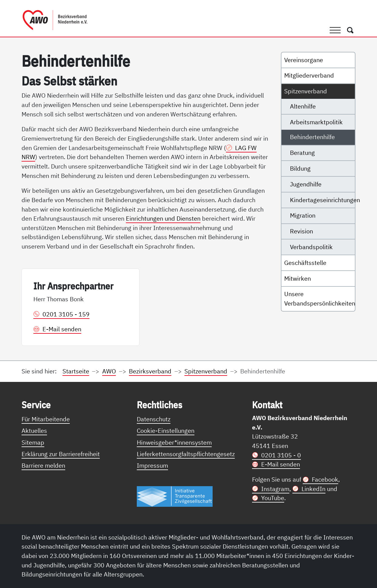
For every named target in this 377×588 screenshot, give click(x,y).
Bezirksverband (150, 371)
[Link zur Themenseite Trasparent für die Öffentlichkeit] (175, 496)
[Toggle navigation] (335, 30)
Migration (303, 215)
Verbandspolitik (311, 247)
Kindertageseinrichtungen (322, 200)
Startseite (76, 371)
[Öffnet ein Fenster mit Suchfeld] (350, 30)
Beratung (302, 153)
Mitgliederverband (309, 75)
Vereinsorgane (304, 60)
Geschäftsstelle (305, 263)
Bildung (300, 168)
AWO (109, 371)
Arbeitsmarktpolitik (316, 122)
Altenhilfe (303, 106)
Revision (301, 231)
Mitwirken (298, 278)
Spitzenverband (306, 91)
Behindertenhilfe (312, 137)
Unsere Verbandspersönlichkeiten (320, 299)
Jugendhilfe (306, 184)
